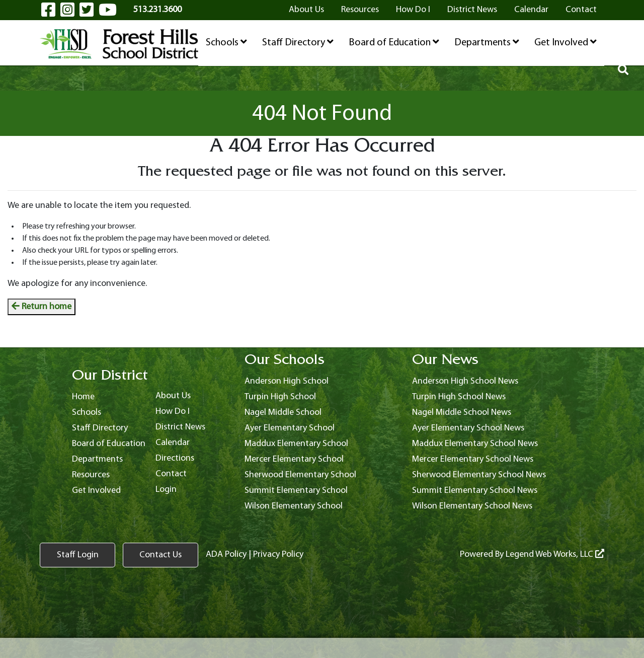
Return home (42, 307)
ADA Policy (226, 555)
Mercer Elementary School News (473, 459)
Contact (581, 10)
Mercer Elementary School (294, 459)
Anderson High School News (465, 381)
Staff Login (78, 555)
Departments (487, 42)
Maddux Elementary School (296, 444)
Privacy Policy (278, 555)
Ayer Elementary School (290, 428)
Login (166, 490)
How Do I (413, 10)
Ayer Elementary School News (468, 428)
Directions (175, 458)
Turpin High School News (459, 397)
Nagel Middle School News (462, 413)
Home (83, 397)
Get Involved (566, 42)
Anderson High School (287, 381)
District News (472, 10)
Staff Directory (298, 42)
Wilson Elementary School (294, 506)
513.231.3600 (157, 10)
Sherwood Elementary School (300, 475)
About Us (306, 10)
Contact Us (160, 555)
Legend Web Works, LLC (555, 555)
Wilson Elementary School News (472, 506)
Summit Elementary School (296, 491)
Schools (226, 42)
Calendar (531, 10)
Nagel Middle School (283, 413)
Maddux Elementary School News (475, 444)
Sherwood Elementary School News (479, 475)
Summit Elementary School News (475, 491)
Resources (360, 10)
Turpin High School (280, 397)
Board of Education (394, 42)
